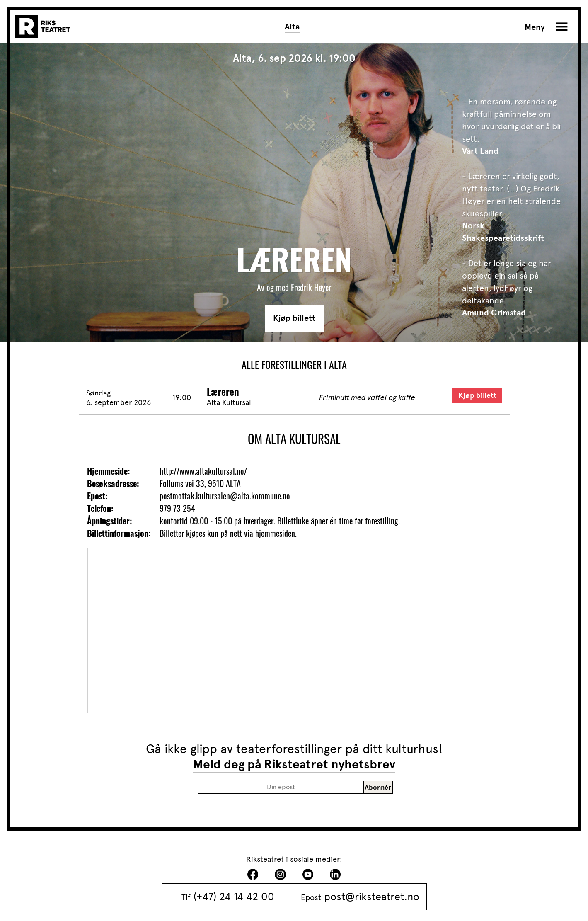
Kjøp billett (294, 318)
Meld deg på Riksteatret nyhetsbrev (294, 764)
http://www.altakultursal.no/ (203, 471)
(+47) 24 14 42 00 (234, 897)
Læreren (223, 392)
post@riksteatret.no (372, 897)
